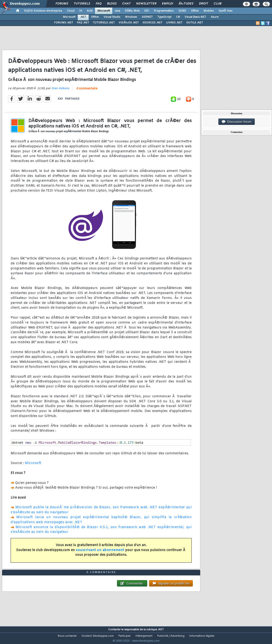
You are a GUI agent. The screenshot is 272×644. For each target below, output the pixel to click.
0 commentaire (87, 89)
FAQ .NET (83, 23)
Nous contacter (67, 636)
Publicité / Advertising (171, 636)
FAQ (99, 4)
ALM (90, 11)
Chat (126, 4)
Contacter (114, 630)
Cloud (71, 11)
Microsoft (104, 11)
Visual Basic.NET (195, 17)
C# (178, 17)
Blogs (112, 4)
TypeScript (164, 17)
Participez (125, 636)
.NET (83, 17)
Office (195, 11)
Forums (62, 4)
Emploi (167, 4)
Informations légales (202, 636)
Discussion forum (237, 122)
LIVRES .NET (174, 23)
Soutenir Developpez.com (98, 636)
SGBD (182, 11)
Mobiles (209, 11)
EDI (147, 11)
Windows (131, 17)
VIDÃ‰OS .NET (129, 23)
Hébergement (144, 636)
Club (217, 4)
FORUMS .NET (64, 23)
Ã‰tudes (186, 4)
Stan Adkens (60, 88)
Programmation (164, 11)
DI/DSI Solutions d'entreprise (43, 11)
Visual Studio (112, 17)
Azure (215, 17)
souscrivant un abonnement (100, 550)
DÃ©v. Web (132, 11)
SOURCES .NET (152, 23)
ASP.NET (147, 17)
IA (81, 11)
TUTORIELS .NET (104, 23)
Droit (203, 4)
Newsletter (146, 4)
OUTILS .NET (195, 23)
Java (117, 11)
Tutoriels (82, 4)
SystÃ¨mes (226, 11)
